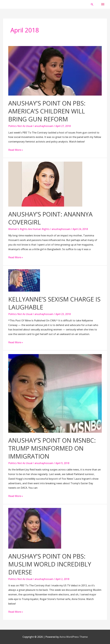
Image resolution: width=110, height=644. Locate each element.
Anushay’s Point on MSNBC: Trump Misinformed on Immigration (52, 448)
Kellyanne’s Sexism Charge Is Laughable (54, 303)
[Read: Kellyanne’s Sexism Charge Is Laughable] (24, 280)
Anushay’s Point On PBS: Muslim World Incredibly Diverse (50, 564)
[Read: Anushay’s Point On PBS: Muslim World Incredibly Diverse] (35, 528)
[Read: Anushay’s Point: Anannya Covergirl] (45, 184)
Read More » (16, 150)
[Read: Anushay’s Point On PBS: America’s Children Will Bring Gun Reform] (55, 71)
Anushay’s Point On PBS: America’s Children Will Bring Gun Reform (47, 111)
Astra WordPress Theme (74, 637)
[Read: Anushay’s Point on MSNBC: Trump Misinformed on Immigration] (55, 393)
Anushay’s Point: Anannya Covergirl (50, 218)
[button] (92, 4)
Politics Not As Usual (20, 126)
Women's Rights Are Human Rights (29, 229)
